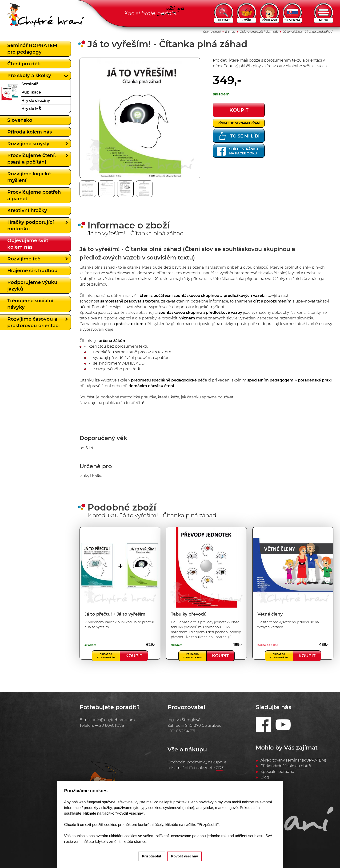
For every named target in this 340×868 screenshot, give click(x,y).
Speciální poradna (277, 772)
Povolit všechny (184, 856)
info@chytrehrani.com (114, 720)
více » (322, 66)
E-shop (230, 32)
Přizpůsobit (152, 856)
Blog (265, 777)
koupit (239, 110)
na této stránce (134, 842)
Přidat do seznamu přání (239, 123)
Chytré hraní (212, 32)
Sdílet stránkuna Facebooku (237, 151)
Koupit (134, 656)
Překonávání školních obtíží (286, 766)
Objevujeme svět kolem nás (259, 32)
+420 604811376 (109, 725)
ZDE (220, 768)
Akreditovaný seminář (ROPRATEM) (293, 760)
